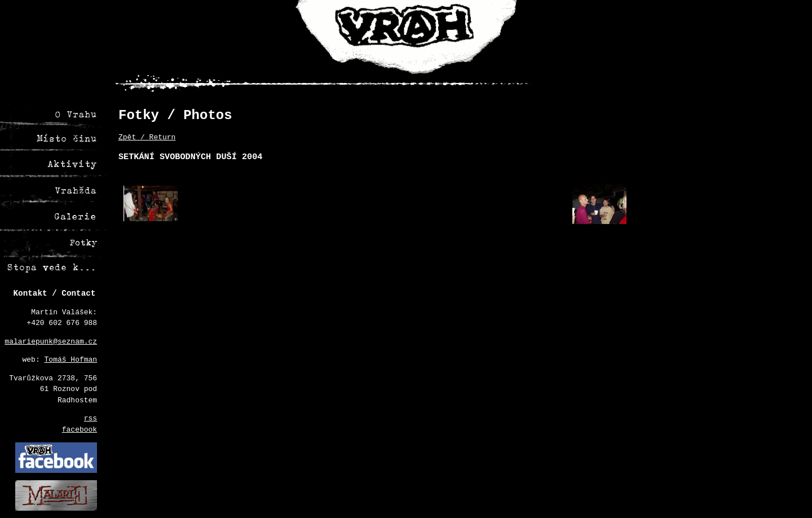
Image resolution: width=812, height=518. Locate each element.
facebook (80, 430)
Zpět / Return (147, 137)
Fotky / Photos (175, 115)
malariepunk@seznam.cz (51, 342)
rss (91, 418)
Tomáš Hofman (71, 360)
